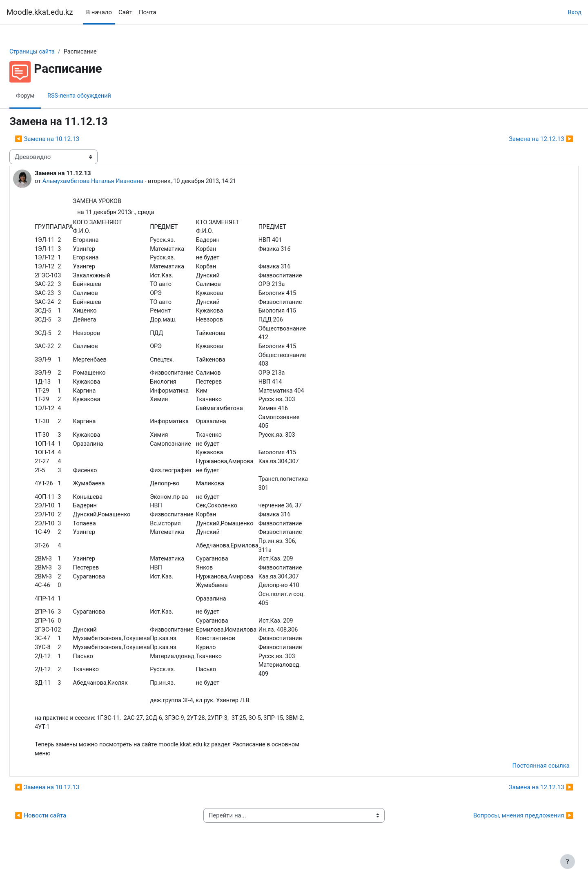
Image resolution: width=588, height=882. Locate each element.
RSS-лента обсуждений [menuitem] (101, 96)
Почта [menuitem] (148, 12)
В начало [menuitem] (99, 12)
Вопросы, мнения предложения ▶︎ (504, 837)
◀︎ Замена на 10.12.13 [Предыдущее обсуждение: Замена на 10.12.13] (67, 139)
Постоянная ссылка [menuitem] (521, 787)
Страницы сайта (52, 52)
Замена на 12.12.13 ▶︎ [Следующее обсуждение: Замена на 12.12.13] (521, 139)
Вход (575, 12)
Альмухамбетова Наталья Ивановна (115, 182)
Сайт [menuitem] (125, 12)
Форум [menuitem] (45, 96)
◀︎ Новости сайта (60, 837)
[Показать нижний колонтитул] (568, 862)
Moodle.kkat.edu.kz (40, 12)
